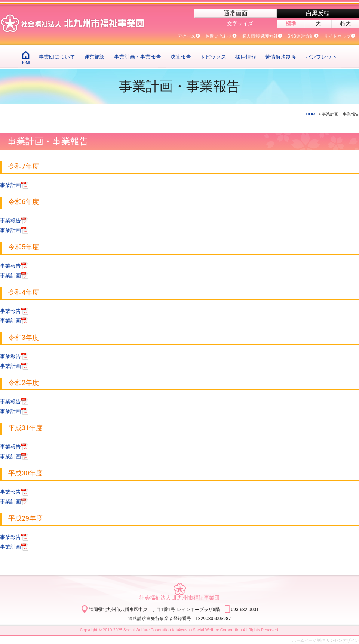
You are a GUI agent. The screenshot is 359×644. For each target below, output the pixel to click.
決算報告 (181, 57)
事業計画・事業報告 (138, 57)
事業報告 (14, 221)
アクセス (187, 36)
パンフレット (321, 57)
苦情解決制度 (281, 57)
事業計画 (14, 185)
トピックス (213, 57)
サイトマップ (337, 36)
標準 (291, 24)
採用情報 (246, 57)
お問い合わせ (219, 36)
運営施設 (95, 57)
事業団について (57, 57)
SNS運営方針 (301, 36)
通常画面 (236, 13)
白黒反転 (318, 13)
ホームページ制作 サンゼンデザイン (326, 640)
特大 (346, 24)
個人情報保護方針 (260, 36)
